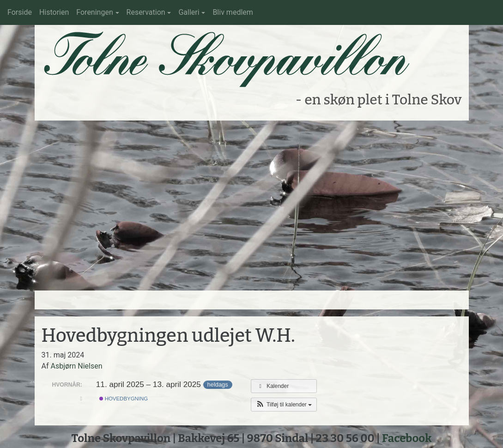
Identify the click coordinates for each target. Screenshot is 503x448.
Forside (20, 12)
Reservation (146, 12)
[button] (284, 405)
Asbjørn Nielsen (76, 366)
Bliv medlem (233, 12)
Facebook (407, 438)
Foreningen (94, 12)
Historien (54, 12)
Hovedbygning (124, 399)
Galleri (189, 12)
